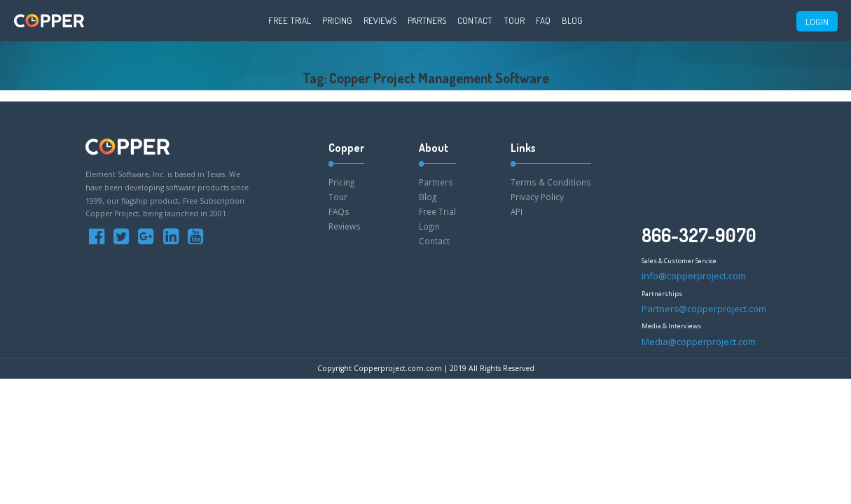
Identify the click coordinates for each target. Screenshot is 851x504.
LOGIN (817, 22)
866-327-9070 (699, 235)
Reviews (380, 20)
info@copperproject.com (694, 276)
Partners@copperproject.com (704, 309)
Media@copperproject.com (699, 342)
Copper (346, 148)
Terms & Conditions (551, 182)
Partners (427, 20)
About (434, 148)
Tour (514, 20)
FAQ (543, 20)
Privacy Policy (537, 197)
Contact (475, 20)
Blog (572, 20)
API (517, 211)
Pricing (337, 20)
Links (523, 148)
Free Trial (290, 20)
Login (429, 226)
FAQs (339, 211)
